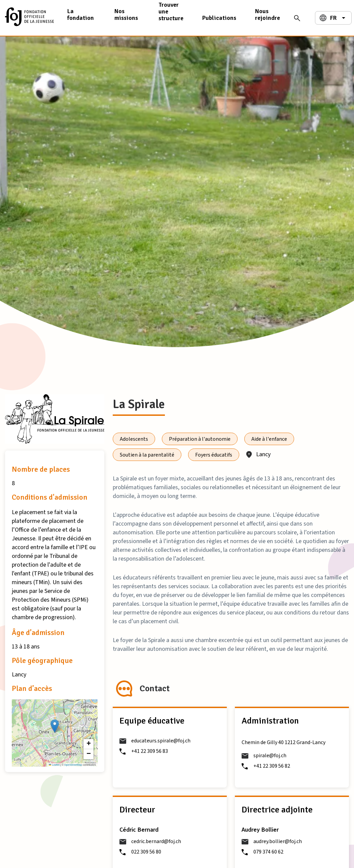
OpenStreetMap (73, 765)
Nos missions (126, 14)
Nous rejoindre (268, 14)
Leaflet (54, 765)
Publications (219, 18)
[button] (55, 726)
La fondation (81, 14)
